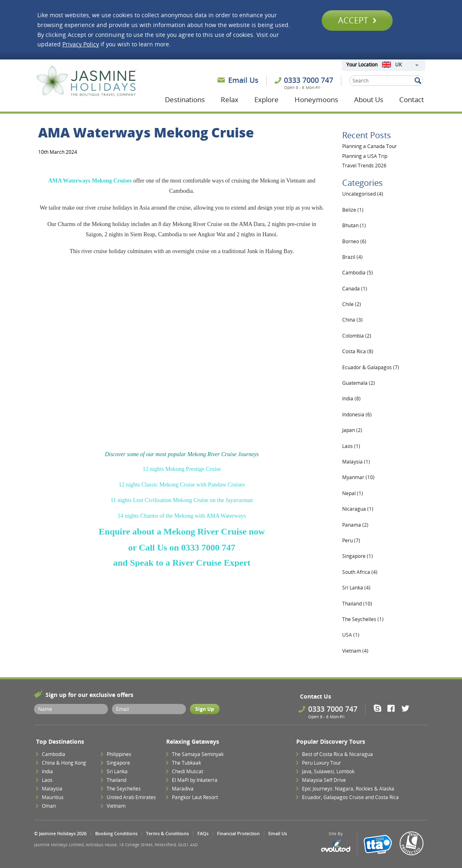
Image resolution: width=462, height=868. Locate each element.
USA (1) (351, 635)
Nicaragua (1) (358, 509)
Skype (380, 708)
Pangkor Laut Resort (195, 797)
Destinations (185, 99)
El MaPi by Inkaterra (195, 780)
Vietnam (116, 806)
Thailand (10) (357, 604)
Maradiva (183, 789)
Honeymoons (316, 99)
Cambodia (54, 754)
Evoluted (336, 846)
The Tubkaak (186, 763)
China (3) (352, 320)
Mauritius (53, 797)
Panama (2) (355, 525)
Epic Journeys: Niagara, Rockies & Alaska (348, 789)
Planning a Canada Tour (369, 146)
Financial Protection (238, 833)
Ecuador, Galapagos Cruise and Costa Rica (350, 797)
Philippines (119, 754)
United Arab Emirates (131, 797)
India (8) (351, 399)
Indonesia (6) (357, 415)
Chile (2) (352, 304)
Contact (412, 99)
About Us (369, 99)
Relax (230, 99)
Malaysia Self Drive (324, 780)
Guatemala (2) (359, 383)
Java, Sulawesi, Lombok (328, 771)
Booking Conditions (116, 833)
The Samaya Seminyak (198, 754)
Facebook (394, 708)
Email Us (243, 80)
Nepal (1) (353, 493)
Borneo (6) (354, 241)
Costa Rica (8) (358, 351)
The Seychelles (124, 789)
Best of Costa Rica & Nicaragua (337, 754)
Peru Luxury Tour (321, 763)
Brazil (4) (352, 257)
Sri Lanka (117, 771)
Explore (266, 99)
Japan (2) (352, 430)
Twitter (407, 708)
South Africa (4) (360, 572)
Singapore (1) (358, 556)
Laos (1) (351, 446)
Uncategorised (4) (363, 194)
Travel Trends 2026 (364, 166)
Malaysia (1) (356, 462)
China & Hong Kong (64, 763)
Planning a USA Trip (365, 156)
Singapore (118, 763)
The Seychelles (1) (363, 619)
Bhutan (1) (354, 225)
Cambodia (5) (358, 273)
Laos (47, 780)
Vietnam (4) (355, 651)
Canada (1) (355, 289)
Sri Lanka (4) (356, 588)
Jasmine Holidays (86, 81)
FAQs (203, 833)
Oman (49, 806)
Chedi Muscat (188, 771)
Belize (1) (353, 210)
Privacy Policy (81, 44)
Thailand (117, 780)
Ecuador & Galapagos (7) (371, 367)
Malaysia (52, 789)
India (47, 771)
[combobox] (400, 65)
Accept (357, 20)
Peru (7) (351, 540)
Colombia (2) (357, 336)
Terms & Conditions (167, 833)
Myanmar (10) (358, 477)
